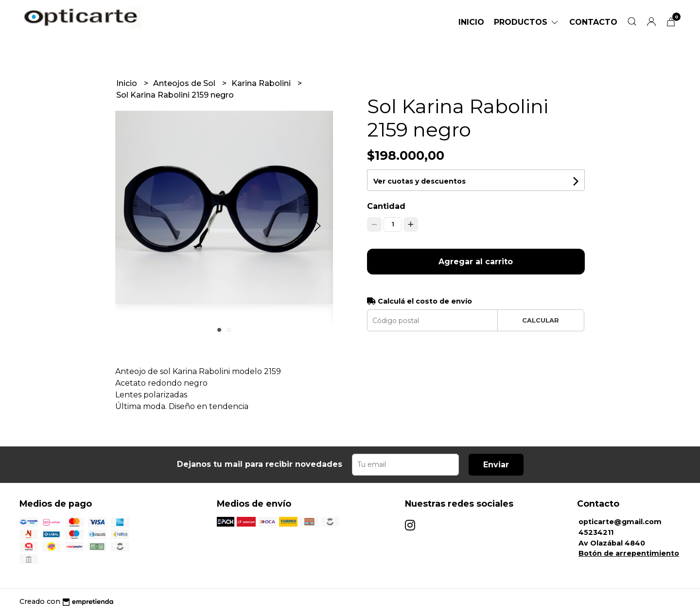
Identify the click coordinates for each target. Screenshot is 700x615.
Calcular (541, 320)
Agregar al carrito (476, 262)
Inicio (471, 22)
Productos (527, 22)
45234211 (596, 532)
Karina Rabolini (262, 83)
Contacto (593, 22)
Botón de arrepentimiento (629, 553)
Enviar (496, 465)
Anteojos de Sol (185, 83)
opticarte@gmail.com (620, 522)
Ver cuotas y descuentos (420, 181)
